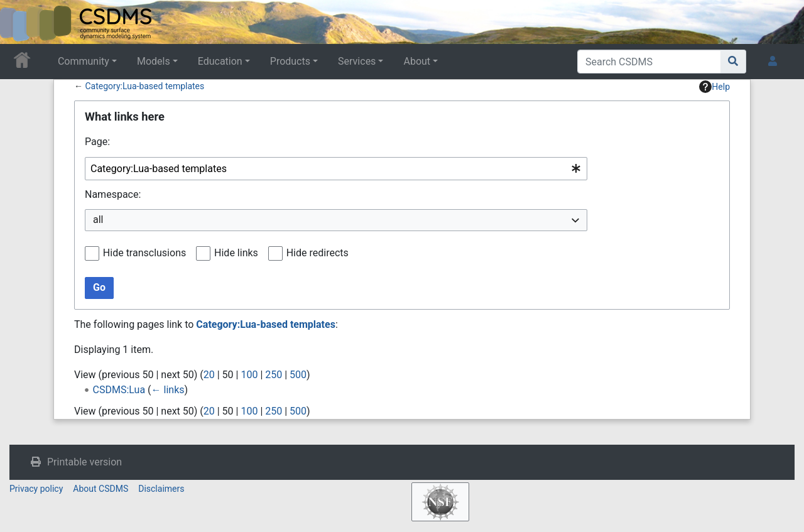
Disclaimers (161, 489)
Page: (97, 142)
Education (220, 61)
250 (274, 375)
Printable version (84, 462)
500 (298, 375)
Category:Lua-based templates (144, 86)
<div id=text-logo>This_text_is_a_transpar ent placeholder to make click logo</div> (20, 22)
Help (714, 87)
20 (209, 375)
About (417, 61)
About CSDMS (100, 489)
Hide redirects (318, 253)
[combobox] (336, 169)
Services (357, 61)
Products (290, 61)
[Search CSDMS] (649, 62)
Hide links (236, 253)
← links (168, 390)
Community (84, 61)
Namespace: (113, 194)
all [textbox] (98, 220)
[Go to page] (733, 62)
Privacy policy (36, 489)
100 (249, 375)
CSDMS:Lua (119, 390)
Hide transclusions (144, 253)
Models (154, 61)
